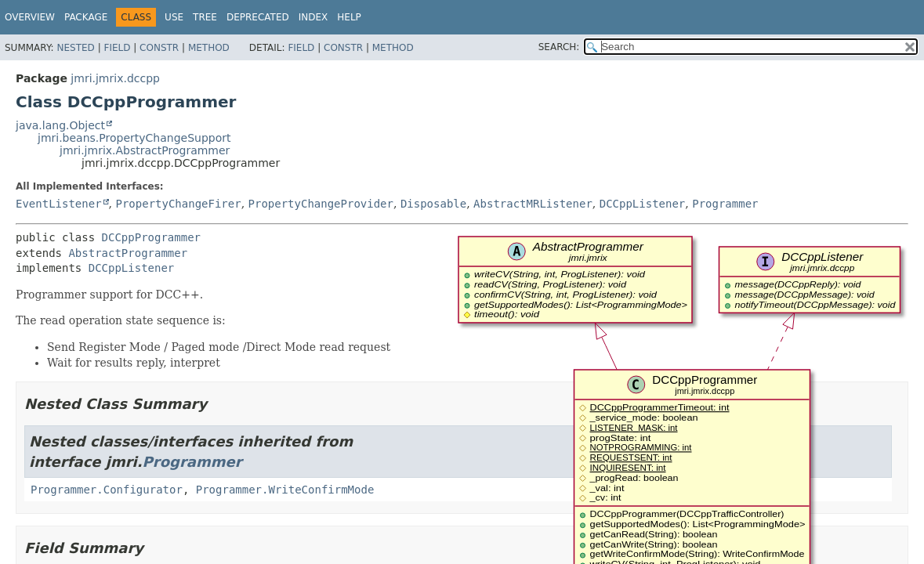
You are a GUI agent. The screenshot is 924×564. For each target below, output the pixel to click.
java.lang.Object (60, 125)
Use (174, 17)
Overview (30, 17)
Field (117, 48)
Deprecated (258, 17)
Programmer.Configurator (107, 490)
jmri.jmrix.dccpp (115, 78)
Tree (205, 17)
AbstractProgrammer (128, 253)
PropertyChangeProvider (321, 204)
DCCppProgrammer (151, 237)
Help (349, 17)
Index (313, 17)
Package (86, 17)
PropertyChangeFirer (178, 204)
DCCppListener (643, 204)
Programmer (725, 204)
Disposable (433, 204)
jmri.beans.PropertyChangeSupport (134, 138)
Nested (75, 48)
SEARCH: (559, 47)
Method (209, 48)
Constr (159, 48)
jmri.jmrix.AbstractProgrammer (145, 150)
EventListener (59, 204)
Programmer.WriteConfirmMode (285, 490)
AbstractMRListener (533, 204)
